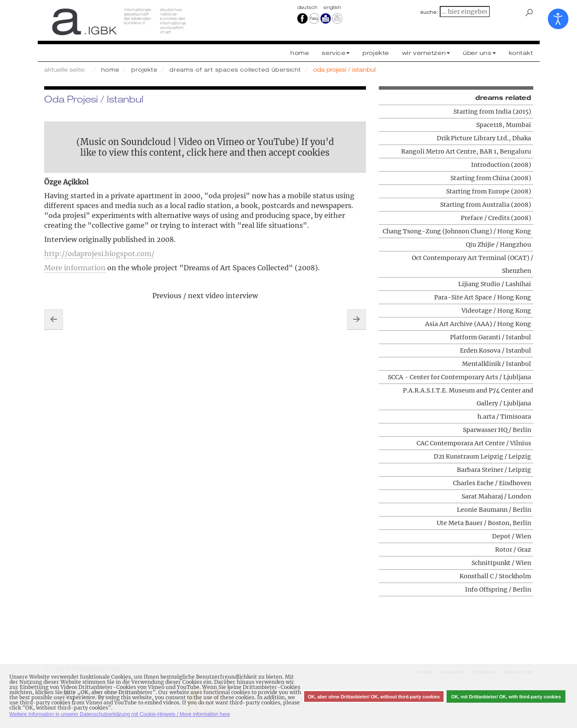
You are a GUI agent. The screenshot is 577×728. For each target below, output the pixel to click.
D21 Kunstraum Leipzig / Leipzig (482, 456)
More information (75, 268)
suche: (429, 12)
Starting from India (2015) (492, 112)
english (332, 7)
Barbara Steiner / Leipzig (494, 470)
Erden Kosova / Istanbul (495, 350)
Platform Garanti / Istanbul (491, 337)
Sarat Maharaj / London (496, 496)
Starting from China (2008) (491, 178)
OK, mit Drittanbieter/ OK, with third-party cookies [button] (506, 697)
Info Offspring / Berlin (498, 589)
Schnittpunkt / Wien (501, 563)
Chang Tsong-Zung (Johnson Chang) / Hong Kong (457, 231)
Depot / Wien (512, 536)
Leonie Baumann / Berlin (494, 510)
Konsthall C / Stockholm (495, 576)
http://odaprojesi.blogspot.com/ (99, 254)
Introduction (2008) (501, 165)
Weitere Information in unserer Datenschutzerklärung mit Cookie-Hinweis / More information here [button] (120, 714)
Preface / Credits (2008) (496, 218)
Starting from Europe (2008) (489, 191)
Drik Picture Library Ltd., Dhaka (484, 138)
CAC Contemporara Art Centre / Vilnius (474, 443)
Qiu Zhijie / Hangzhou (498, 245)
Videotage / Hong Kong (496, 311)
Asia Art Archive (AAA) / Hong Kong (478, 324)
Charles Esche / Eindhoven (492, 483)
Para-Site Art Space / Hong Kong (483, 297)
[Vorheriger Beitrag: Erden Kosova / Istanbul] (54, 320)
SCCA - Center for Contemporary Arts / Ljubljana (459, 377)
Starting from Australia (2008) (486, 205)
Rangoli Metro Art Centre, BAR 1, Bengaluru (466, 151)
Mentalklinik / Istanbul (497, 364)
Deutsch (308, 7)
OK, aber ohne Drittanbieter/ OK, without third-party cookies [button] (374, 697)
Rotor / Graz (513, 550)
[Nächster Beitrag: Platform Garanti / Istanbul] (356, 320)
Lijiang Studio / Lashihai (495, 284)
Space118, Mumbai (504, 125)
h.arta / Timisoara (504, 417)
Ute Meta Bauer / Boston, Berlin (484, 523)
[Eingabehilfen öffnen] (558, 19)
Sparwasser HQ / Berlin (497, 430)
